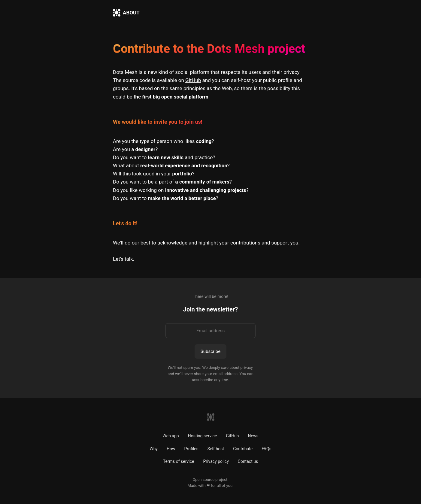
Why (154, 449)
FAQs (267, 449)
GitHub (193, 80)
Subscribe (210, 351)
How (171, 449)
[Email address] (210, 331)
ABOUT (131, 13)
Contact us (248, 461)
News (253, 436)
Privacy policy (216, 461)
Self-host (216, 449)
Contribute (243, 449)
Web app (171, 436)
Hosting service (203, 436)
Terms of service (179, 461)
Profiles (191, 449)
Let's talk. (124, 259)
